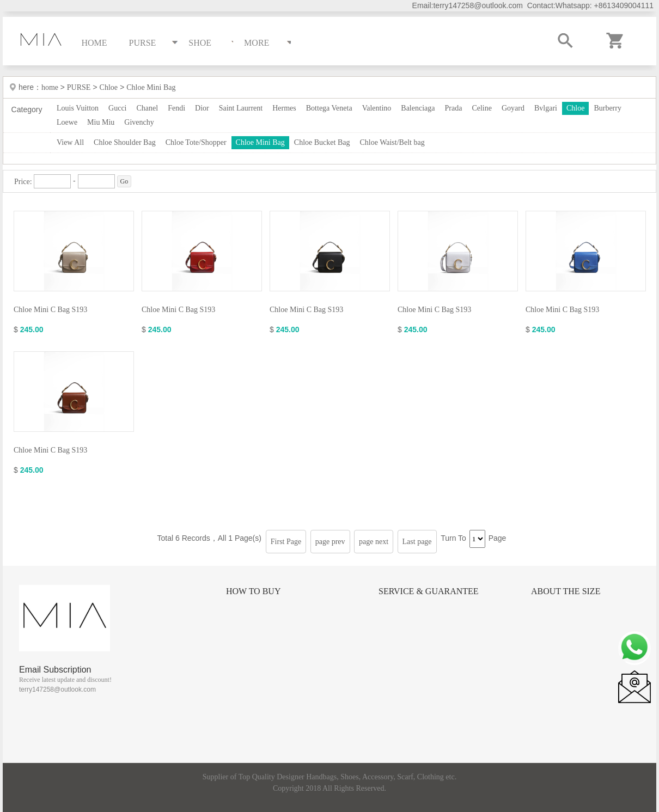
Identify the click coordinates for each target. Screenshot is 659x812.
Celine (482, 108)
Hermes (284, 108)
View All (70, 142)
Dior (202, 108)
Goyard (513, 108)
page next (374, 542)
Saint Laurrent (241, 108)
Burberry (608, 108)
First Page (286, 542)
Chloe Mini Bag (151, 87)
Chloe (109, 87)
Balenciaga (418, 108)
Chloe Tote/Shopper (196, 142)
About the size (566, 591)
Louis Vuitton (78, 108)
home (51, 87)
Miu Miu (101, 122)
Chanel (148, 108)
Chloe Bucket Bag (322, 142)
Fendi (176, 108)
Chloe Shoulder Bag (125, 142)
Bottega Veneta (329, 108)
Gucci (117, 108)
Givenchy (139, 122)
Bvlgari (546, 108)
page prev (330, 542)
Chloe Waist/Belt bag (392, 142)
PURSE (79, 87)
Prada (454, 108)
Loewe (67, 122)
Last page (417, 542)
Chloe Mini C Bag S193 (50, 310)
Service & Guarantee (429, 591)
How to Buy (253, 591)
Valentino (377, 108)
